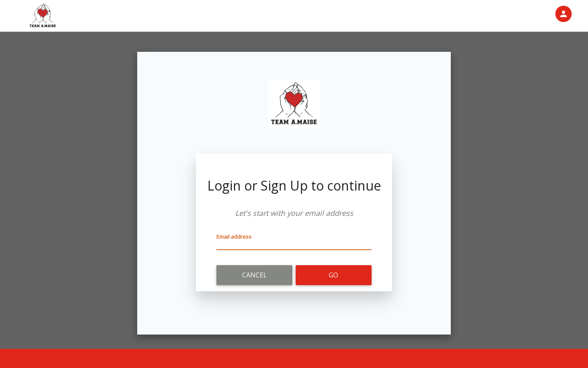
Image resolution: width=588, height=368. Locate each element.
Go (333, 275)
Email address (234, 237)
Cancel (255, 275)
